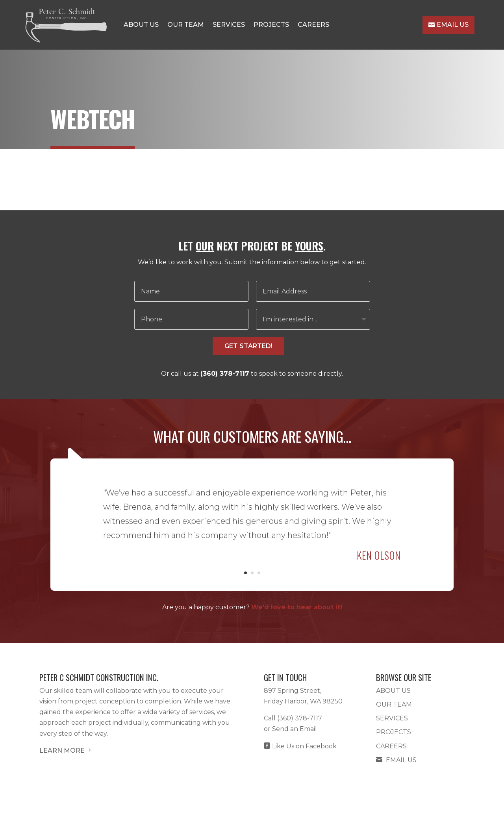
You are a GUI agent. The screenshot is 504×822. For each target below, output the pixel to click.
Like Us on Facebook (300, 746)
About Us (141, 25)
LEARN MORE (66, 751)
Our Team (186, 25)
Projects (271, 25)
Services (229, 25)
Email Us (448, 25)
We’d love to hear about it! (297, 607)
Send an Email (295, 729)
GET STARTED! (248, 346)
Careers (313, 25)
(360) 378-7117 (225, 374)
